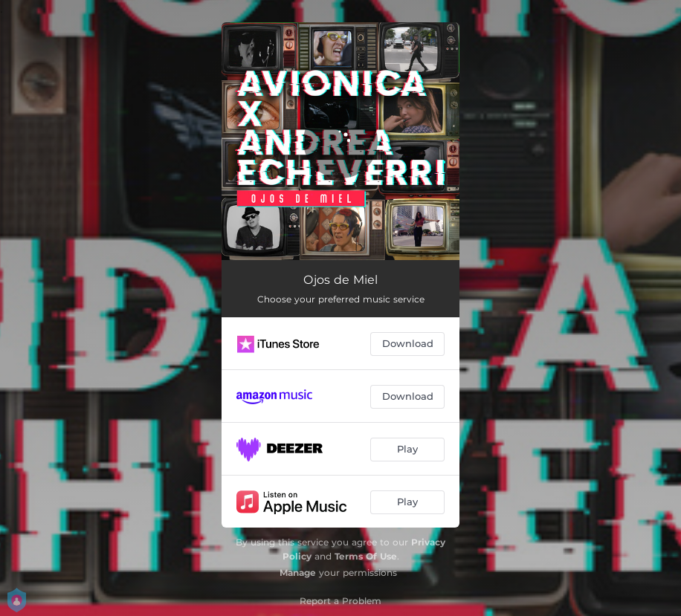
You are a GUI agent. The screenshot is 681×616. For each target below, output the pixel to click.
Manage (298, 573)
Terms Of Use (366, 556)
